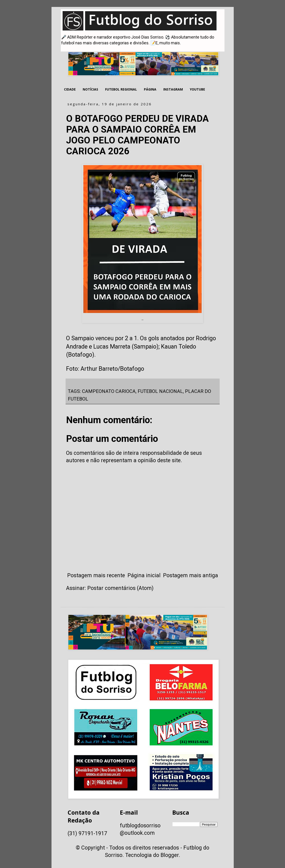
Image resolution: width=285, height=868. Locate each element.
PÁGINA (150, 89)
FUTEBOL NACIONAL (160, 391)
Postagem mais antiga (191, 575)
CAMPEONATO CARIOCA (109, 391)
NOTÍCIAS (90, 89)
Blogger (170, 855)
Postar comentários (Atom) (120, 588)
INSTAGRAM (173, 89)
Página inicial (144, 575)
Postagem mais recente (96, 575)
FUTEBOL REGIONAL (121, 89)
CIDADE (70, 89)
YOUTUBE (197, 89)
